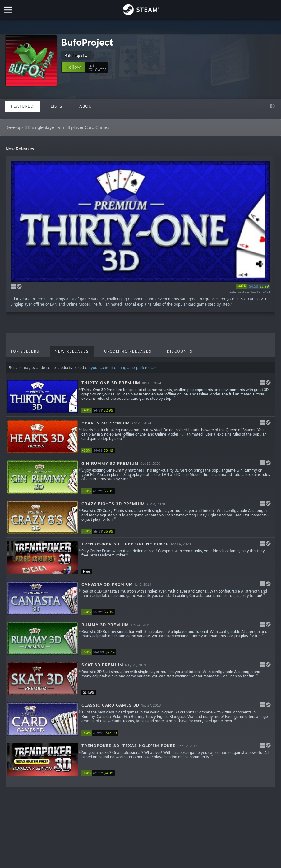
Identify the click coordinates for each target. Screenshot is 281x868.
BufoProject (87, 42)
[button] (74, 67)
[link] (253, 286)
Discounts (180, 351)
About (87, 106)
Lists (56, 106)
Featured (22, 106)
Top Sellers (25, 351)
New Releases (72, 351)
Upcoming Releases (128, 351)
